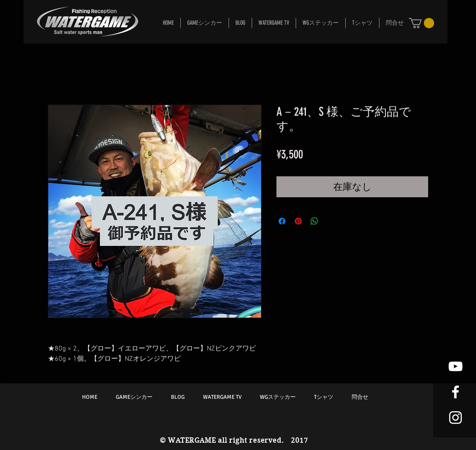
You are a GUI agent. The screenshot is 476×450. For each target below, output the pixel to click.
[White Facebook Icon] (455, 392)
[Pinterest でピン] (298, 221)
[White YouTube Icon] (455, 366)
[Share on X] (331, 221)
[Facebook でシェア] (282, 221)
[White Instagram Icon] (455, 418)
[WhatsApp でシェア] (314, 221)
